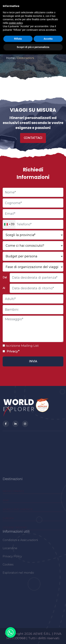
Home (10, 58)
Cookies (8, 566)
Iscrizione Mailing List (22, 346)
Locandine (10, 550)
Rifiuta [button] (18, 39)
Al (4, 288)
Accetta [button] (48, 39)
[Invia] (33, 361)
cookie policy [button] (16, 23)
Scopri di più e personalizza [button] (33, 47)
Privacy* (13, 351)
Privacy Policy (12, 558)
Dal (5, 277)
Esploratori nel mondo (18, 574)
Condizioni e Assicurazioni (20, 542)
